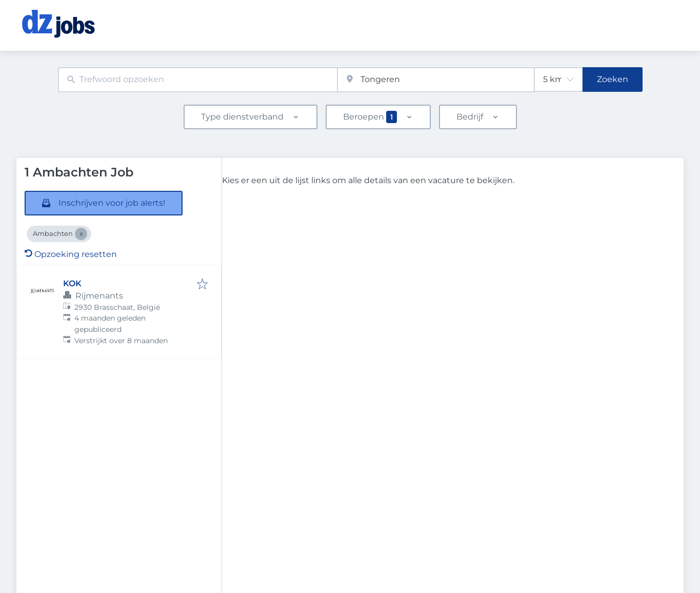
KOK (72, 283)
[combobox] (198, 80)
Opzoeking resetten (71, 254)
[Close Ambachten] (81, 234)
